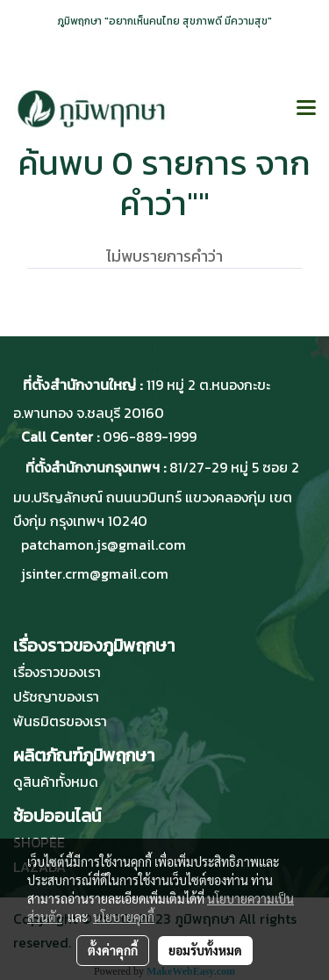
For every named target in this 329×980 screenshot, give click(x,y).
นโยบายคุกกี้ (124, 917)
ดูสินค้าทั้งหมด (56, 782)
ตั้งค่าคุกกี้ (113, 950)
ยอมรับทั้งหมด (205, 950)
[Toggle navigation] (306, 109)
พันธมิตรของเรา (60, 721)
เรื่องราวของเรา (57, 672)
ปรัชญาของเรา (56, 696)
